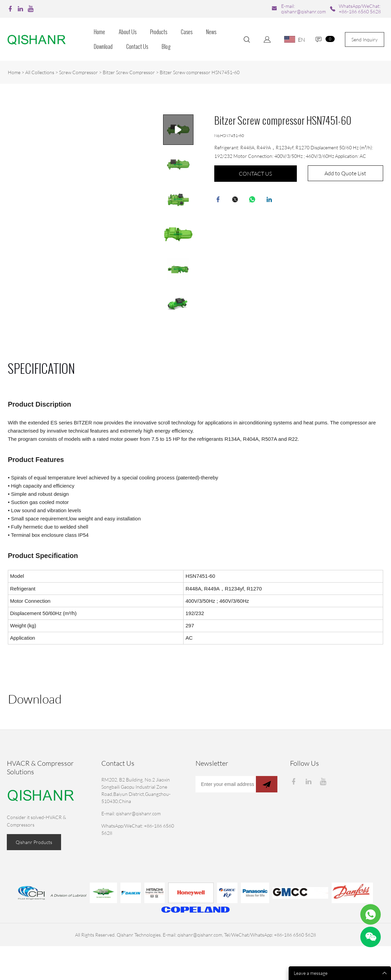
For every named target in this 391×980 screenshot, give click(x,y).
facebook (219, 201)
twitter (236, 201)
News (211, 32)
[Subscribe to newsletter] (267, 784)
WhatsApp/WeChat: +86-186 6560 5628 (360, 9)
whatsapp (254, 201)
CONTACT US (255, 174)
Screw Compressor (78, 72)
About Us (128, 32)
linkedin (271, 201)
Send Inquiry (365, 39)
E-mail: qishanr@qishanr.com (303, 9)
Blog (166, 47)
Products (159, 32)
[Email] (226, 784)
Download (103, 47)
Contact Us (137, 47)
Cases (187, 32)
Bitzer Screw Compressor (129, 72)
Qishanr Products (34, 842)
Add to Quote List (345, 173)
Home (99, 32)
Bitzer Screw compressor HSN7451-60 (200, 72)
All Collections (40, 72)
